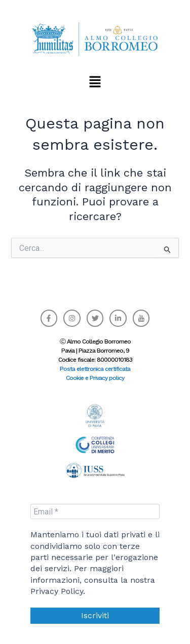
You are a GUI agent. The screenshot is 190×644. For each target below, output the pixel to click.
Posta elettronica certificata (95, 369)
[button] (95, 81)
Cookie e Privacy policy (95, 378)
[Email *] (95, 511)
